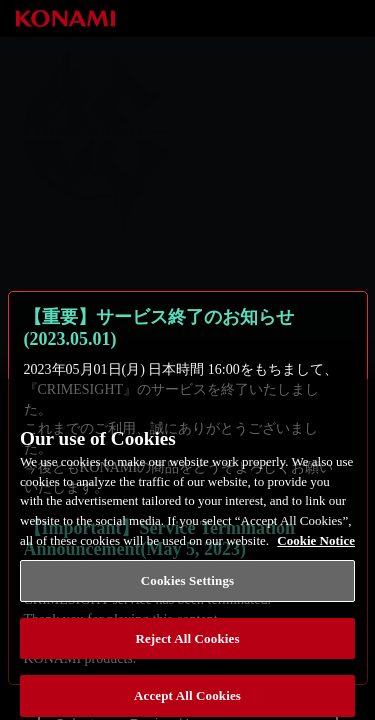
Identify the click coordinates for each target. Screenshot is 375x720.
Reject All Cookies (187, 645)
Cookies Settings (187, 587)
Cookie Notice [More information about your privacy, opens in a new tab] (316, 546)
